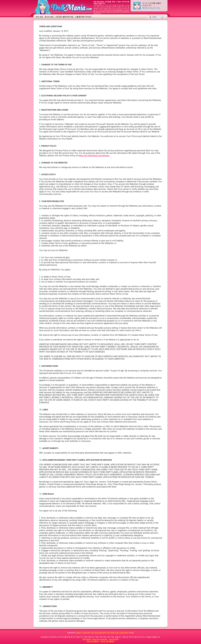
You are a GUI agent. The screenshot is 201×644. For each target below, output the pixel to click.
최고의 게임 (49, 17)
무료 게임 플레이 (93, 641)
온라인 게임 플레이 (107, 641)
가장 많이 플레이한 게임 (64, 17)
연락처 (131, 633)
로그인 (153, 8)
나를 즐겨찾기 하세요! (83, 17)
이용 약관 (86, 633)
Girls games (87, 639)
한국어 (153, 17)
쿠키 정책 (110, 633)
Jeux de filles (114, 639)
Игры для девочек (100, 639)
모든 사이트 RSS (121, 633)
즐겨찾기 (146, 8)
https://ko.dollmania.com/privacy (94, 156)
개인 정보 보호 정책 (98, 633)
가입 (158, 8)
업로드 (79, 633)
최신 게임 (39, 17)
